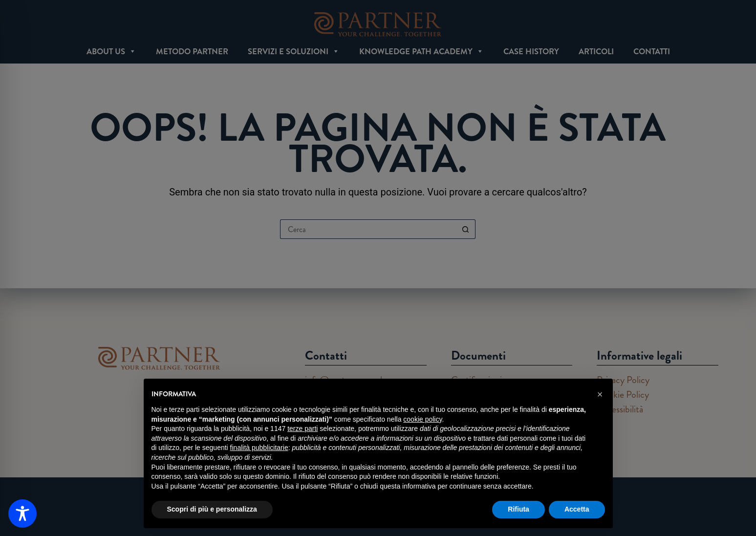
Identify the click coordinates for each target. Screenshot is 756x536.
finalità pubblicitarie (259, 448)
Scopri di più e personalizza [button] (212, 509)
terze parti (302, 429)
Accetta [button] (577, 509)
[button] (600, 394)
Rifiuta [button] (518, 509)
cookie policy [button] (422, 419)
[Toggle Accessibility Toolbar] (22, 514)
